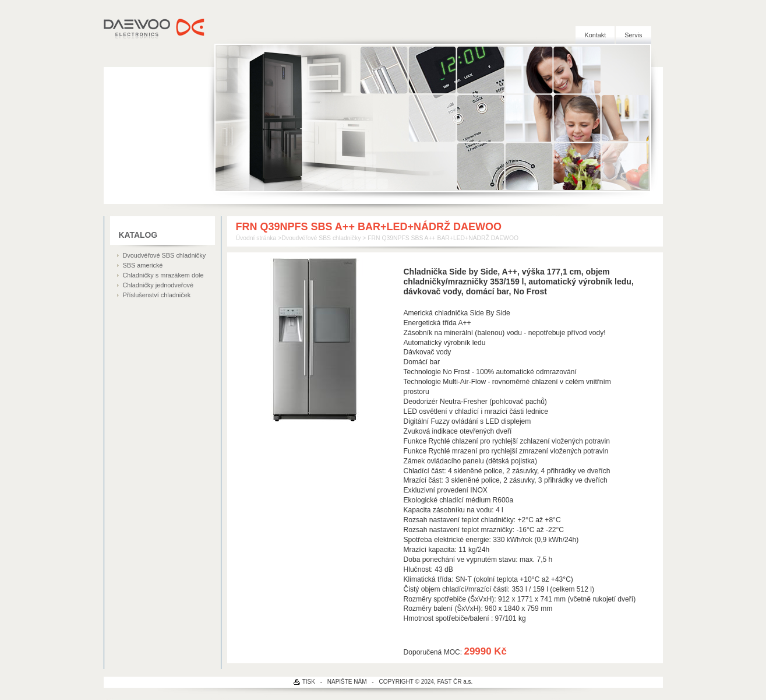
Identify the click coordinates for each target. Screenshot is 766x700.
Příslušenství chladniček (157, 295)
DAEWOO (155, 29)
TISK (309, 682)
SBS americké (143, 265)
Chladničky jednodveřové (158, 285)
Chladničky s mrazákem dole (163, 275)
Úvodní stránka (256, 238)
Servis (633, 35)
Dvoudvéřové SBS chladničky (165, 255)
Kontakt (595, 35)
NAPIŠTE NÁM (347, 682)
